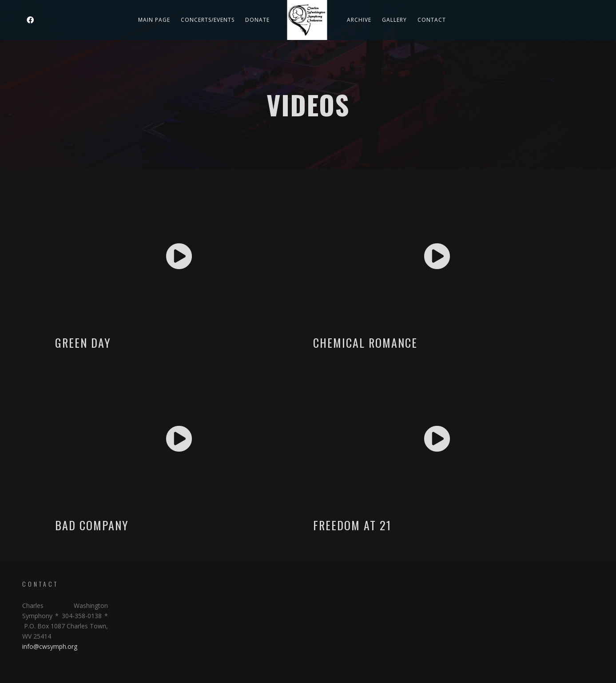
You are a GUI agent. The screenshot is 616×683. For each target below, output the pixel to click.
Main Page (154, 20)
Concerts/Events (208, 20)
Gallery (394, 20)
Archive (359, 20)
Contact (432, 20)
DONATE (257, 20)
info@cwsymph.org (50, 646)
